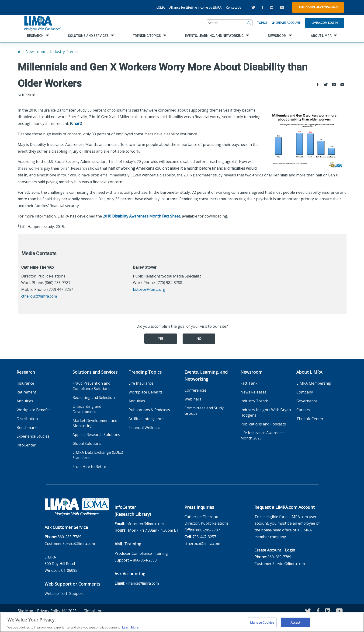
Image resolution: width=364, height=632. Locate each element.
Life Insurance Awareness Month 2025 (263, 435)
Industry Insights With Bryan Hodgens (266, 413)
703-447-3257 (204, 537)
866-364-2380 (145, 560)
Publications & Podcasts (149, 410)
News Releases (253, 392)
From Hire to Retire (89, 467)
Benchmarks (28, 428)
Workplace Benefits (34, 410)
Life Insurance (141, 383)
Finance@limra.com (142, 583)
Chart (76, 123)
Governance (307, 401)
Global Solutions (87, 443)
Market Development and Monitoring (95, 423)
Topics (262, 23)
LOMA (161, 7)
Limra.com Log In (325, 23)
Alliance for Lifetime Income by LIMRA (195, 7)
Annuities (25, 401)
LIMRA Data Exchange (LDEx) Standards (98, 455)
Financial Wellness (144, 428)
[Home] (19, 52)
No (199, 339)
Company (305, 392)
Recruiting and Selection (94, 397)
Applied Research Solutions (96, 435)
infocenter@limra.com (145, 524)
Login (290, 550)
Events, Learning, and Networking (206, 376)
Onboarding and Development (87, 409)
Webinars (193, 399)
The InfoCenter (310, 419)
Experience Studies (33, 436)
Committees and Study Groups (204, 411)
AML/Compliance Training (318, 7)
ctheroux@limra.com (39, 296)
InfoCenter (26, 445)
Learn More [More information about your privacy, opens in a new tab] (130, 630)
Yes (161, 339)
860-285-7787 (208, 530)
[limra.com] (42, 23)
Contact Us (234, 7)
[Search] (249, 23)
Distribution (27, 419)
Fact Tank (249, 383)
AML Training (128, 544)
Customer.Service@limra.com (70, 544)
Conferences (196, 390)
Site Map (25, 611)
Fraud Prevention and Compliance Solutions (91, 386)
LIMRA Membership (314, 383)
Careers (303, 410)
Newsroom (35, 52)
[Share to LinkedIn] (334, 85)
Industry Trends (64, 52)
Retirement (26, 392)
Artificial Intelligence (146, 419)
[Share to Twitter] (326, 85)
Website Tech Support (64, 593)
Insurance (25, 383)
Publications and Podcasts (263, 424)
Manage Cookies (262, 625)
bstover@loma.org (149, 289)
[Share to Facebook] (318, 85)
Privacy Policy (49, 611)
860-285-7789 (69, 537)
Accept (295, 625)
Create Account (286, 23)
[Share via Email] (342, 85)
